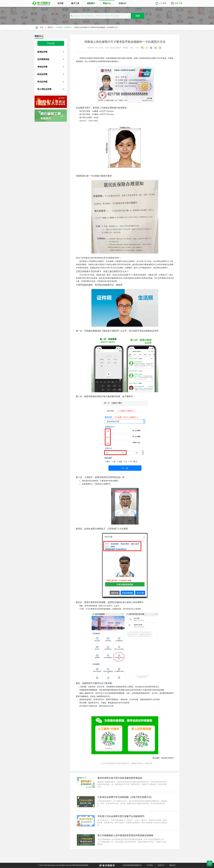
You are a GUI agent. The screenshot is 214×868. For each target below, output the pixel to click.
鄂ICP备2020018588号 (80, 865)
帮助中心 (51, 27)
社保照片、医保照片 (64, 27)
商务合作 (172, 865)
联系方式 (161, 865)
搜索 (138, 16)
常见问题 (51, 43)
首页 (42, 27)
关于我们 (150, 865)
